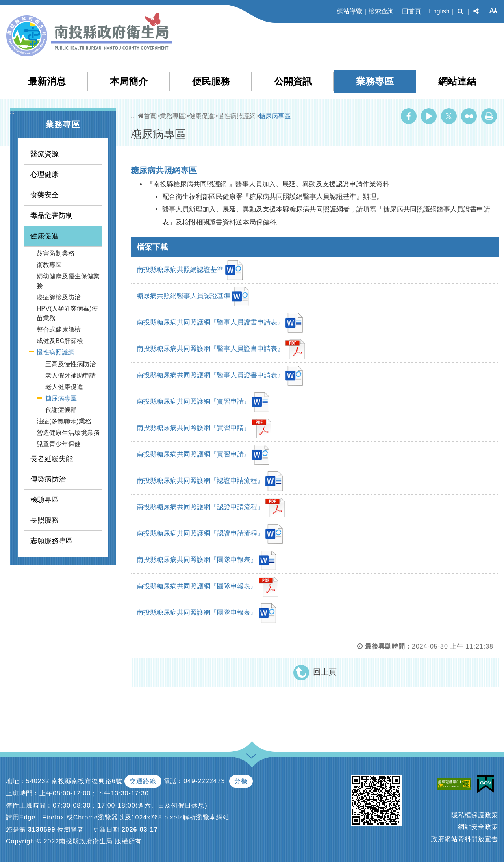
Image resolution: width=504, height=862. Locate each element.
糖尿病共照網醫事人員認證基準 (193, 297)
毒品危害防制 (52, 215)
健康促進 (44, 236)
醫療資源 (44, 154)
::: (333, 12)
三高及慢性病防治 (70, 364)
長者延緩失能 (52, 459)
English (439, 11)
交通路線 (143, 781)
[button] (460, 11)
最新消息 (47, 81)
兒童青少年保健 (59, 444)
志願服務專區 (52, 541)
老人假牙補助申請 (70, 375)
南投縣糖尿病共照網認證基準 (190, 270)
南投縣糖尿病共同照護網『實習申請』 (203, 402)
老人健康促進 (64, 387)
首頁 (147, 116)
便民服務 (211, 81)
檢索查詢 (381, 11)
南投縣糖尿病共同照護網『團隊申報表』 (206, 560)
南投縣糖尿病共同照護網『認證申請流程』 (210, 481)
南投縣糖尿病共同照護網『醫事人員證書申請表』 (220, 323)
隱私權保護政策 (475, 815)
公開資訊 (293, 81)
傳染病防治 (48, 479)
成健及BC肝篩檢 (60, 341)
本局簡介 (129, 81)
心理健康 (44, 174)
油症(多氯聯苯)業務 (64, 421)
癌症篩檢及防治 (59, 297)
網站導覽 (350, 11)
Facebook (409, 116)
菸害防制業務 (56, 253)
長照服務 (44, 520)
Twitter (449, 116)
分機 (241, 781)
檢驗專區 (44, 500)
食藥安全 (44, 195)
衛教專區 (49, 265)
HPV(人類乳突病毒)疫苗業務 (67, 313)
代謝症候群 (61, 410)
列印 (489, 116)
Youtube (429, 116)
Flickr (469, 116)
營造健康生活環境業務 (68, 433)
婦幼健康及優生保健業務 (68, 281)
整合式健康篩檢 (59, 329)
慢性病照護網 (56, 352)
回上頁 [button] (325, 672)
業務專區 (375, 81)
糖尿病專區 (61, 398)
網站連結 (457, 81)
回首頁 (411, 11)
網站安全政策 (478, 827)
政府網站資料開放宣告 (465, 839)
